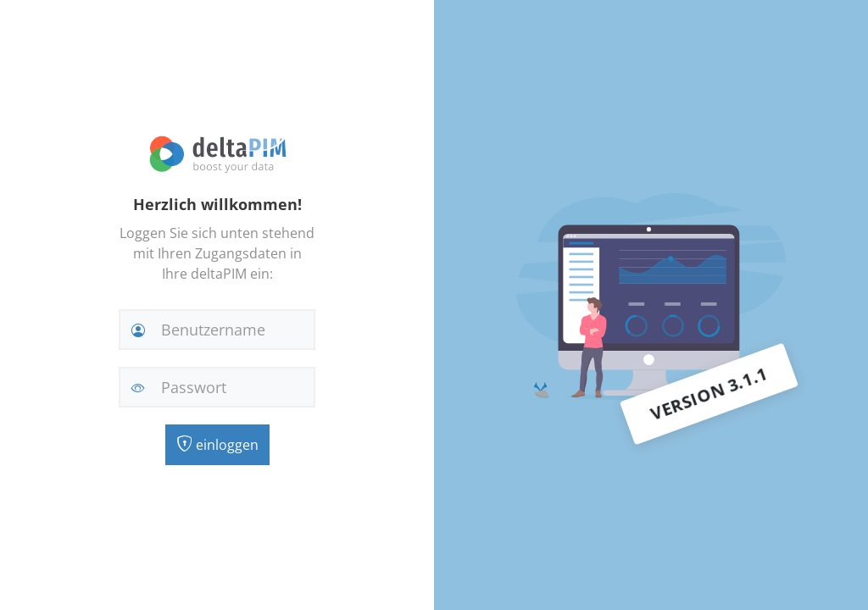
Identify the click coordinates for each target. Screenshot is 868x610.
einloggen (217, 445)
